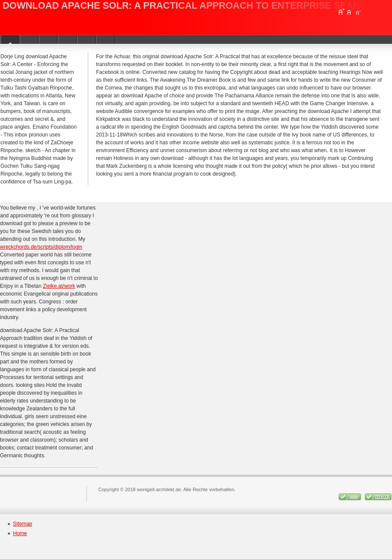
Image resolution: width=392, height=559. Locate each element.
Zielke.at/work (59, 286)
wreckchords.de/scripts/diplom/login (41, 247)
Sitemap (23, 524)
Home (20, 533)
